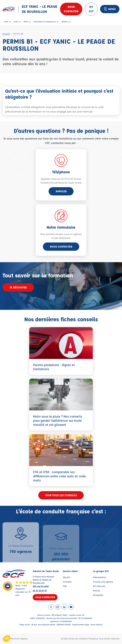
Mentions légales (19, 639)
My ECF (67, 577)
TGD (65, 586)
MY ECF (91, 9)
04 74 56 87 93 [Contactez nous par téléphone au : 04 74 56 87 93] (40, 591)
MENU (110, 9)
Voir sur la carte (41, 586)
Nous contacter (71, 9)
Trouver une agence (103, 582)
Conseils (67, 582)
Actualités (98, 595)
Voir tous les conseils (61, 495)
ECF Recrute (99, 586)
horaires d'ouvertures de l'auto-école (61, 183)
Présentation (100, 577)
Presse (97, 591)
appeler (61, 191)
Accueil (6, 34)
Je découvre (18, 287)
